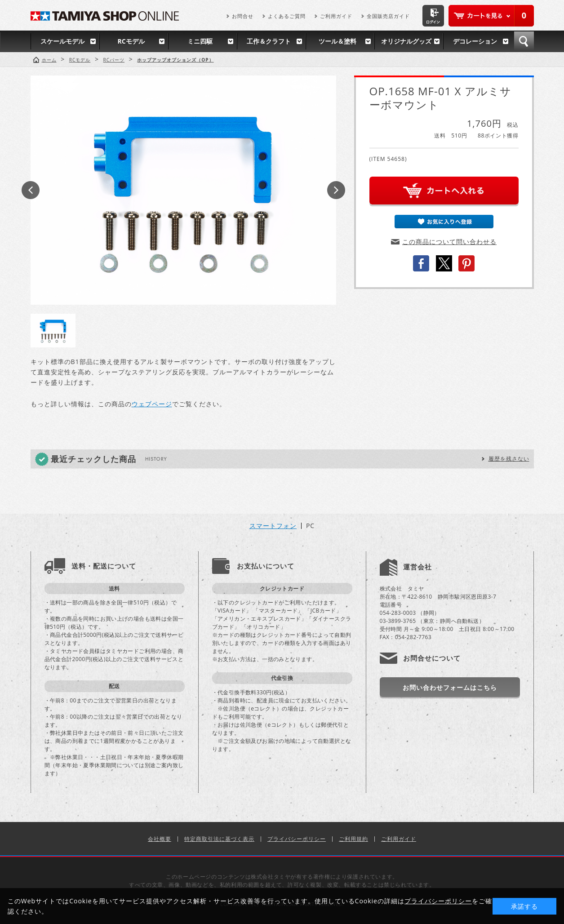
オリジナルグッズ (406, 41)
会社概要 (160, 839)
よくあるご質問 (287, 16)
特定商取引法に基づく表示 (219, 839)
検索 (524, 41)
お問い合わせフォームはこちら (450, 687)
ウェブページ (152, 404)
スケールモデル (62, 41)
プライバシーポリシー (297, 839)
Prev (31, 190)
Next (336, 190)
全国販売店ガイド (388, 16)
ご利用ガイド (336, 16)
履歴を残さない (509, 459)
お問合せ (243, 16)
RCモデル (131, 41)
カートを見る (491, 16)
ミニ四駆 (200, 41)
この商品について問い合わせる (449, 242)
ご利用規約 (353, 839)
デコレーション (475, 41)
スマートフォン (273, 526)
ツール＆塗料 (338, 41)
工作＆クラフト (269, 41)
